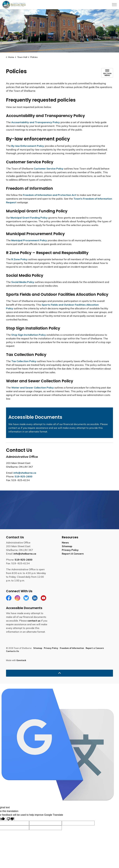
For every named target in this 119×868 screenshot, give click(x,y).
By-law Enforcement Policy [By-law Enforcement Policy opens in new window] (28, 146)
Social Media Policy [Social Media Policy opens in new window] (23, 282)
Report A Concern (73, 554)
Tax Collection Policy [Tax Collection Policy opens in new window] (24, 361)
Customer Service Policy (49, 169)
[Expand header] (114, 5)
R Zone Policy (19, 259)
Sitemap (67, 546)
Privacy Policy (70, 550)
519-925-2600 (24, 476)
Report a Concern (95, 648)
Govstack (21, 660)
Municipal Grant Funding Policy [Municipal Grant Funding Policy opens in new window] (29, 218)
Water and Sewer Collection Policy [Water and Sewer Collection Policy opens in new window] (33, 388)
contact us (34, 621)
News (65, 542)
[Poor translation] (10, 819)
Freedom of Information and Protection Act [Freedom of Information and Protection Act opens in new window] (50, 195)
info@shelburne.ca (25, 473)
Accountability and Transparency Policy (36, 122)
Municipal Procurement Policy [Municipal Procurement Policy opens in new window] (29, 240)
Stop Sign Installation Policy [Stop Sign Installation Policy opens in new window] (28, 335)
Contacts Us (12, 651)
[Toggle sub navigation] (107, 73)
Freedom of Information (72, 648)
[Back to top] (59, 673)
